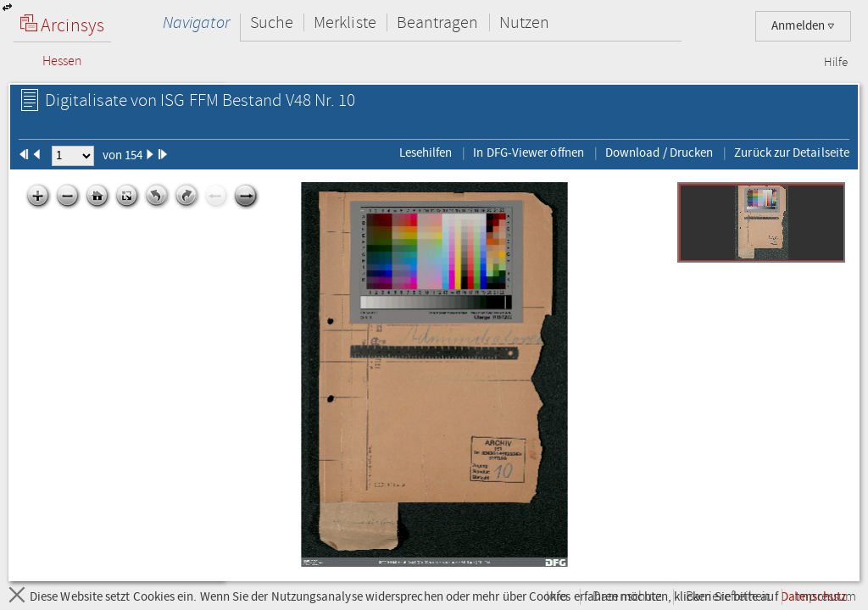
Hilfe (836, 63)
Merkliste (345, 22)
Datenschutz (627, 597)
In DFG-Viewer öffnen (529, 152)
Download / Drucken (659, 152)
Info (557, 597)
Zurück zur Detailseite (792, 152)
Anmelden (803, 26)
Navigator (196, 22)
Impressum (825, 597)
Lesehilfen (426, 152)
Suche (272, 22)
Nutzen (524, 22)
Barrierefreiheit (728, 597)
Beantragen (438, 22)
